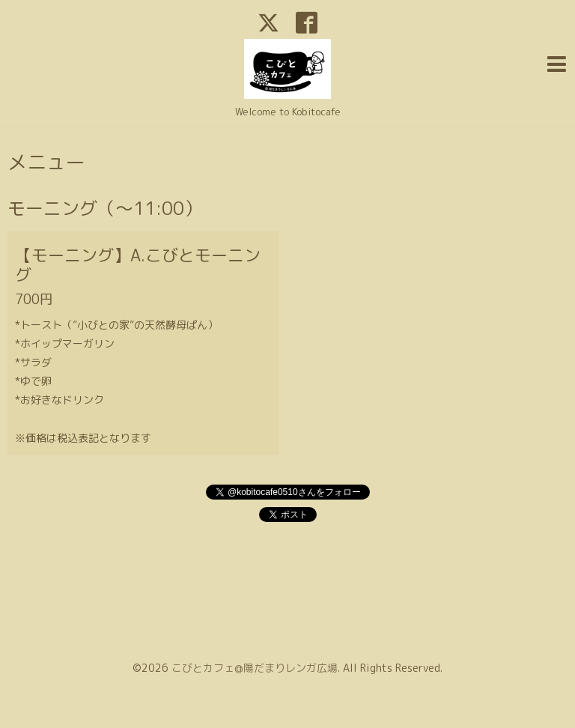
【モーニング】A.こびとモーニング (138, 265)
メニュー (46, 162)
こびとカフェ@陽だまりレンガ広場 (255, 668)
